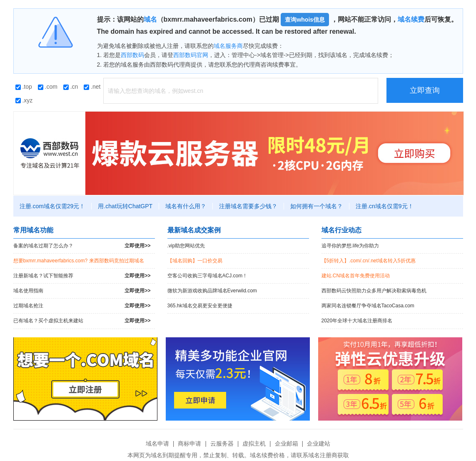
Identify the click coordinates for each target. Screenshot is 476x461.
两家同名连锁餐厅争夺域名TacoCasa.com (368, 306)
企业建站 (319, 444)
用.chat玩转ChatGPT (125, 206)
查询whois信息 (305, 20)
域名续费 (411, 19)
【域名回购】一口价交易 (195, 261)
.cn (71, 87)
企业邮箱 (287, 444)
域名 (150, 19)
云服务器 (222, 444)
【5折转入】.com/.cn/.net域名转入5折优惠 (369, 261)
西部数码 (132, 55)
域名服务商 (228, 46)
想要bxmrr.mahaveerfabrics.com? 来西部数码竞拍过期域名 (79, 261)
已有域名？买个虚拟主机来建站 (82, 321)
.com (48, 87)
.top (24, 87)
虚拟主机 (254, 444)
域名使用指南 (82, 291)
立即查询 (425, 90)
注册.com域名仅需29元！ (52, 206)
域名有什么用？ (186, 206)
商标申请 (189, 444)
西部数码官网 (191, 55)
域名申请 (157, 444)
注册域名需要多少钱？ (248, 206)
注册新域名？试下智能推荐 (82, 276)
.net (92, 87)
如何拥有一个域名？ (317, 206)
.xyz (24, 100)
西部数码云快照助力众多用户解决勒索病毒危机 (374, 291)
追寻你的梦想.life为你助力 (350, 246)
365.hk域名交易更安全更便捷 (200, 306)
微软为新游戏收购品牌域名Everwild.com (212, 291)
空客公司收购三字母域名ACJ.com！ (208, 276)
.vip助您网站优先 (186, 246)
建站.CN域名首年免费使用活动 (356, 276)
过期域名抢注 (82, 306)
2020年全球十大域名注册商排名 (357, 321)
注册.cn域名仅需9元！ (384, 206)
